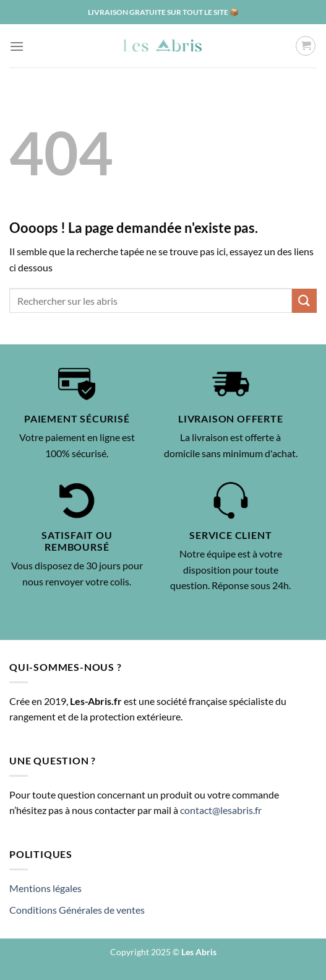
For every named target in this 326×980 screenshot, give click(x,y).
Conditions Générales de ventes (77, 910)
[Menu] (17, 46)
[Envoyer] (304, 301)
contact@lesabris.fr (221, 810)
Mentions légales (45, 888)
